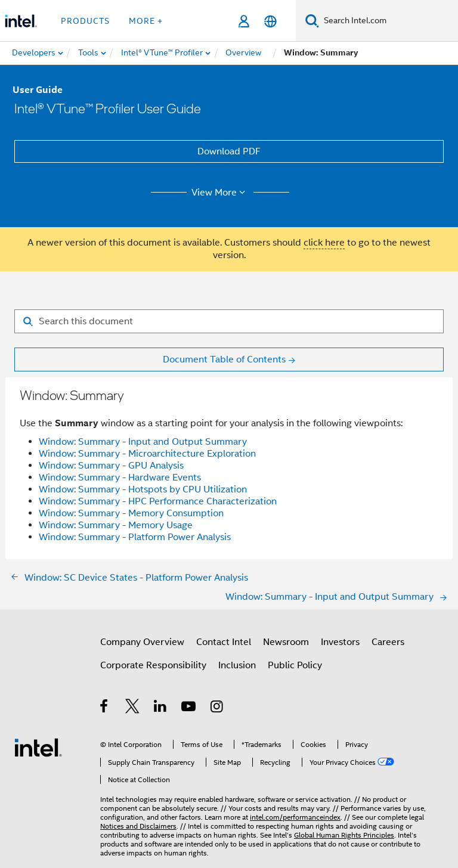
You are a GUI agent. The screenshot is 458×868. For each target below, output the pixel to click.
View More (220, 193)
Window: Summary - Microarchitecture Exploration (147, 454)
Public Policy (295, 665)
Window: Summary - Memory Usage (116, 525)
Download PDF (229, 151)
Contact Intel (224, 642)
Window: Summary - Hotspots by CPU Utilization (143, 489)
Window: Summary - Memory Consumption (131, 513)
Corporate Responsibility (153, 665)
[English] (270, 21)
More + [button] (146, 21)
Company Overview (142, 642)
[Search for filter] (229, 321)
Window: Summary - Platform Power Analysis (135, 537)
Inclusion (237, 665)
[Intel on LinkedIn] (161, 708)
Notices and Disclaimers (138, 826)
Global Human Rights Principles (344, 835)
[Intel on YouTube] (189, 708)
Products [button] (85, 21)
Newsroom (286, 642)
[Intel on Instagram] (217, 708)
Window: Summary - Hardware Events (120, 478)
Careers (388, 642)
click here (324, 243)
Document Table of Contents (224, 359)
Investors (340, 642)
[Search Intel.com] (389, 21)
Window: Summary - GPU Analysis (111, 466)
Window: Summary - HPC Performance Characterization (158, 501)
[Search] (312, 21)
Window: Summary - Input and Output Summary (143, 442)
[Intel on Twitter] (133, 708)
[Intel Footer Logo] (38, 747)
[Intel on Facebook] (105, 708)
